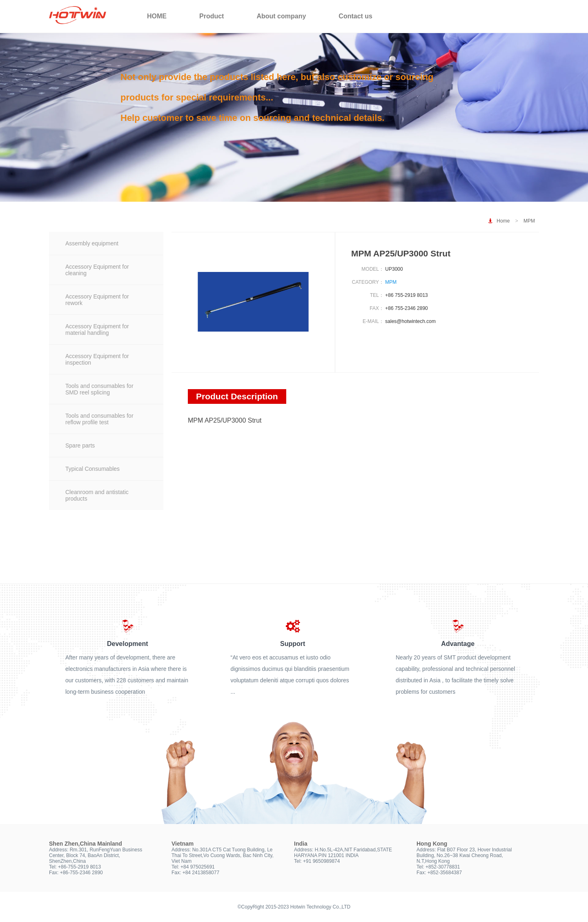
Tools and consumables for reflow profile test (99, 419)
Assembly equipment (92, 243)
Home (503, 221)
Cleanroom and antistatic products (97, 495)
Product (212, 16)
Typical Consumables (92, 469)
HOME (157, 16)
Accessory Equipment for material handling (97, 330)
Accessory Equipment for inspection (97, 359)
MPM (529, 221)
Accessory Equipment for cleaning (97, 270)
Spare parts (80, 445)
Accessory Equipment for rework (97, 300)
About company (281, 16)
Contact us (355, 16)
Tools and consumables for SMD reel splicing (99, 389)
